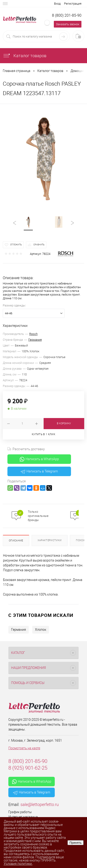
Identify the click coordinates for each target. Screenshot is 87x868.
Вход (57, 4)
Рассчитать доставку (26, 449)
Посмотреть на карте (24, 748)
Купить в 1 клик (43, 434)
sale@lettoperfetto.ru (40, 804)
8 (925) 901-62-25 (28, 768)
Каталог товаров (25, 56)
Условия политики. (18, 864)
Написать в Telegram (39, 471)
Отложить (16, 245)
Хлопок (41, 630)
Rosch (33, 334)
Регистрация (73, 4)
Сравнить (39, 245)
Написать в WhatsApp (39, 459)
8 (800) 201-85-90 (67, 15)
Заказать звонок (68, 24)
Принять (75, 843)
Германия (35, 340)
